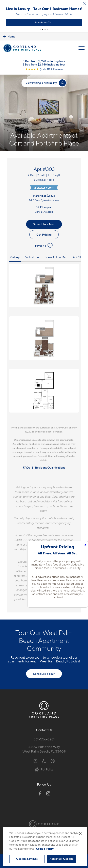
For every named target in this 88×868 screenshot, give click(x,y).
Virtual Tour (33, 257)
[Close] (80, 834)
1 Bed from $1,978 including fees (44, 61)
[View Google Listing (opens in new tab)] (44, 69)
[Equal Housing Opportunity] (36, 761)
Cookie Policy (45, 849)
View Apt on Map (56, 257)
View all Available (44, 212)
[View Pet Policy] (44, 769)
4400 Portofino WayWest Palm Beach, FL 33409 (44, 749)
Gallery (15, 257)
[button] (41, 29)
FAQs (26, 467)
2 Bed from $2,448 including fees (44, 64)
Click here (54, 14)
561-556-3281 (44, 739)
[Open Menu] (82, 48)
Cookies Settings (27, 859)
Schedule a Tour (44, 22)
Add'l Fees (36, 200)
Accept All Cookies (61, 859)
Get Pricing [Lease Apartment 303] (44, 234)
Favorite (44, 246)
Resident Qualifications (50, 467)
